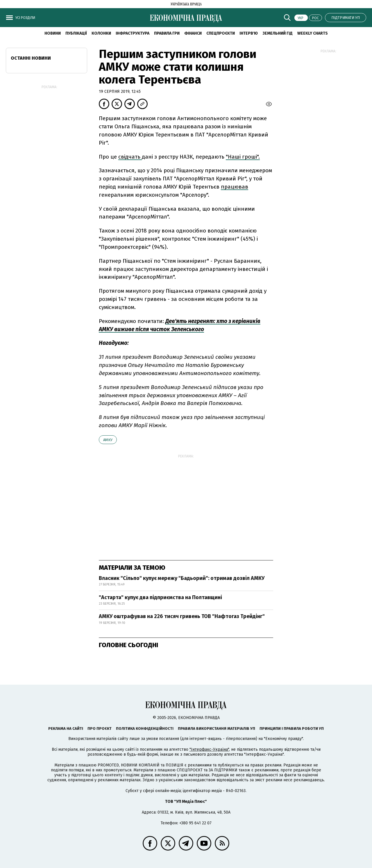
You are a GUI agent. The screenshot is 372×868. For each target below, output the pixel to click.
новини (53, 33)
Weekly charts (313, 33)
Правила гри (167, 33)
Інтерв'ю (249, 33)
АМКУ (108, 440)
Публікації (76, 33)
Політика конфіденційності (145, 728)
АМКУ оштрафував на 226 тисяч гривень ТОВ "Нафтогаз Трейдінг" (182, 616)
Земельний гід (278, 33)
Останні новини (31, 58)
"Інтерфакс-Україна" (209, 749)
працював (235, 187)
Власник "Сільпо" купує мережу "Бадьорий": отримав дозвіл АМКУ (182, 578)
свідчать (130, 157)
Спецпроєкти (221, 33)
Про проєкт (100, 728)
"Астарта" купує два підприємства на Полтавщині (160, 597)
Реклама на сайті (66, 728)
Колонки (101, 33)
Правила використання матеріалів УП (217, 728)
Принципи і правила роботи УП (292, 728)
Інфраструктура (133, 33)
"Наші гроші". (243, 157)
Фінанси (193, 33)
